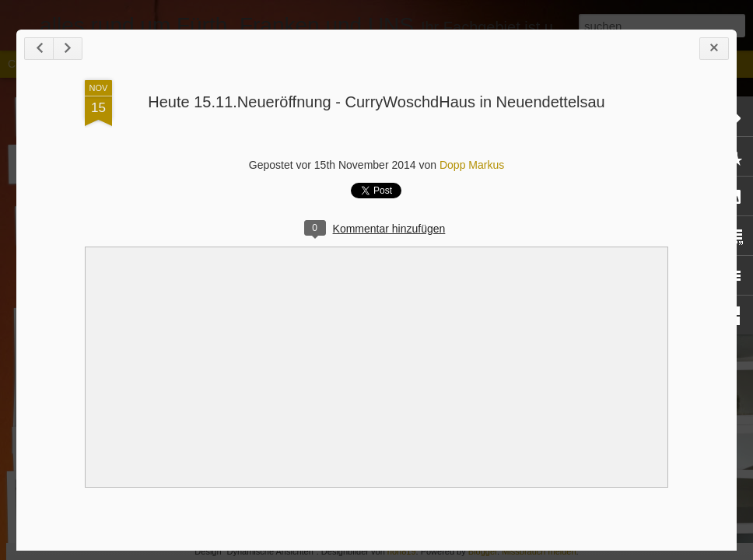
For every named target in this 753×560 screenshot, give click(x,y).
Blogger (483, 551)
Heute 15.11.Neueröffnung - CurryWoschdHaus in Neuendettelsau (376, 102)
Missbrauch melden (539, 551)
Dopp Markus (472, 165)
